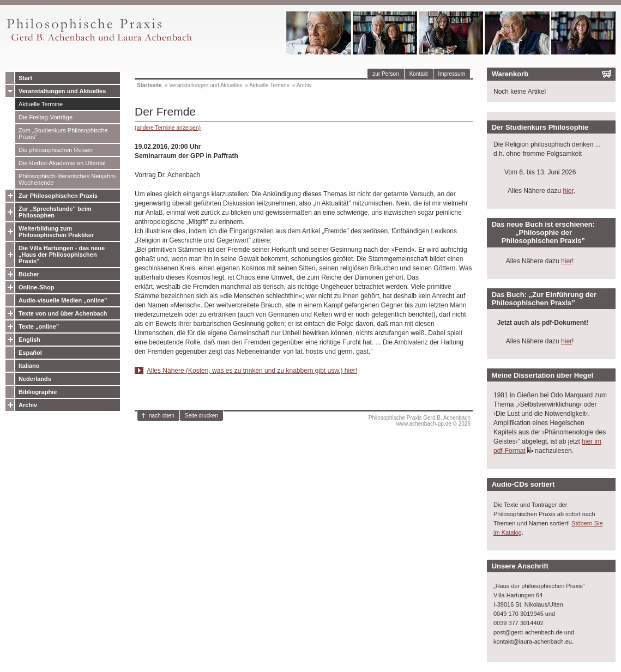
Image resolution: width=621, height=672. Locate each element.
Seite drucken (201, 416)
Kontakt (419, 74)
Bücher (29, 274)
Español (30, 353)
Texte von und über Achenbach (63, 313)
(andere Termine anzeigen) (168, 128)
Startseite (149, 85)
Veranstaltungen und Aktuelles (62, 91)
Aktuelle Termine (41, 104)
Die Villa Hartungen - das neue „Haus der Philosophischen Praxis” (62, 255)
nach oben (162, 416)
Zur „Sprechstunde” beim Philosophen (55, 212)
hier (568, 191)
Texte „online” (39, 326)
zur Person (385, 74)
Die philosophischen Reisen (56, 150)
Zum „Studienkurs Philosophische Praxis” (63, 134)
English (29, 340)
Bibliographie (38, 392)
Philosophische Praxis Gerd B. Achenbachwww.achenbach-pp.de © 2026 (420, 421)
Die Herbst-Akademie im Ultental (62, 163)
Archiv (28, 405)
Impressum (452, 74)
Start (25, 78)
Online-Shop (36, 287)
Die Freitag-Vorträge (46, 117)
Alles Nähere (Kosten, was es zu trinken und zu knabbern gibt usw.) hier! (252, 371)
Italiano (29, 366)
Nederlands (35, 379)
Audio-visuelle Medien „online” (63, 300)
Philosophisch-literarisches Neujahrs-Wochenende (68, 179)
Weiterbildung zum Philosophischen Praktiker (56, 232)
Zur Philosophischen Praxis (58, 196)
